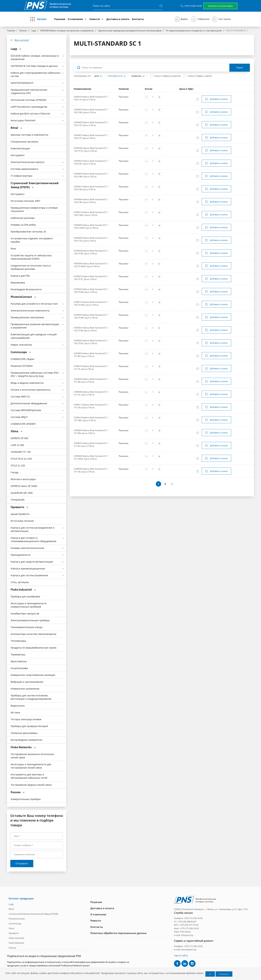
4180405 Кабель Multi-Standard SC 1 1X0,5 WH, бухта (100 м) (91, 175)
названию (137, 76)
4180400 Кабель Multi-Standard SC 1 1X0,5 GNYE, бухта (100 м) (91, 226)
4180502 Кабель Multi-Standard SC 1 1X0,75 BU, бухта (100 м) (91, 342)
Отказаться (224, 974)
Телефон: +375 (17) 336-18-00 (188, 918)
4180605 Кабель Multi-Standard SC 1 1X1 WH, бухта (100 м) (91, 432)
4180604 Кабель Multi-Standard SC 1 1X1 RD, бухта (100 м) (91, 380)
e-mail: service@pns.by (185, 950)
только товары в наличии (167, 76)
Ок (210, 974)
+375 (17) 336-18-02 (189, 928)
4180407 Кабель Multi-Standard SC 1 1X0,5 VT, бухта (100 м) (91, 137)
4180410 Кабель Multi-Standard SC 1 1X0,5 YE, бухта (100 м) (91, 98)
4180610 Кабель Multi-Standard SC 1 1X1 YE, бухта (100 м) (91, 368)
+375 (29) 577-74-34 (189, 925)
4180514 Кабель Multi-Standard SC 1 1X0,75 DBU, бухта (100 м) (91, 303)
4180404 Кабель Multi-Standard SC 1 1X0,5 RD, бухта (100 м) (91, 201)
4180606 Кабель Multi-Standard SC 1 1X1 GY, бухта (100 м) (91, 393)
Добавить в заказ (219, 99)
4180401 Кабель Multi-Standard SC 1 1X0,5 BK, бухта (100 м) (91, 188)
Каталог (42, 19)
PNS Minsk (185, 932)
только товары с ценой (200, 76)
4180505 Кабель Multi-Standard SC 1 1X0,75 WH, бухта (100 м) (91, 316)
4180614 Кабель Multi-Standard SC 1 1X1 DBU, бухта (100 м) (91, 419)
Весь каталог (22, 40)
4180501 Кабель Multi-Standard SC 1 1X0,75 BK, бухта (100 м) (91, 329)
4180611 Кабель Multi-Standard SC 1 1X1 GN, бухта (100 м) (91, 406)
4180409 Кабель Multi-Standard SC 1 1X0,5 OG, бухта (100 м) (91, 239)
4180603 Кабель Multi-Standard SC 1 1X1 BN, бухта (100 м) (91, 355)
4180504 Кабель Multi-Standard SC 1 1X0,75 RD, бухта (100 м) (91, 252)
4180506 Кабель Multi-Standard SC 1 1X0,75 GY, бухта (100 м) (91, 149)
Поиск (240, 68)
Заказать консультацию (220, 6)
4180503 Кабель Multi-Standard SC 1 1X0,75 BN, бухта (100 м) (91, 291)
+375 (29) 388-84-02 (187, 922)
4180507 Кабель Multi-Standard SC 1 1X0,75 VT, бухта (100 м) (91, 278)
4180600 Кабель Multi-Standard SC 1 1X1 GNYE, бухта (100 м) (91, 457)
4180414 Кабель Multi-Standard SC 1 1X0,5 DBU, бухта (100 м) (91, 214)
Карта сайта (181, 955)
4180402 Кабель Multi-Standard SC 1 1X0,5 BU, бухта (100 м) (91, 162)
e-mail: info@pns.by (184, 935)
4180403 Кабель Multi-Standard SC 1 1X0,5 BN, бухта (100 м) (91, 111)
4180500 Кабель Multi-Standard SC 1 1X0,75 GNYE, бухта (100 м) (91, 265)
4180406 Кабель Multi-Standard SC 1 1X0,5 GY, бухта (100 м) (91, 124)
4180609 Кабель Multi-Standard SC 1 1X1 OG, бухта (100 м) (91, 470)
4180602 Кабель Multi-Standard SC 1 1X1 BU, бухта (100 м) (91, 445)
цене (97, 76)
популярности (115, 76)
